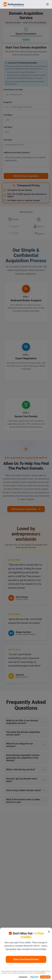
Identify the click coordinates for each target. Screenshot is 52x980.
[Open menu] (47, 4)
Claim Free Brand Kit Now (26, 959)
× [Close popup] (49, 932)
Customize (23, 977)
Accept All (45, 977)
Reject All (34, 977)
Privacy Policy (41, 973)
